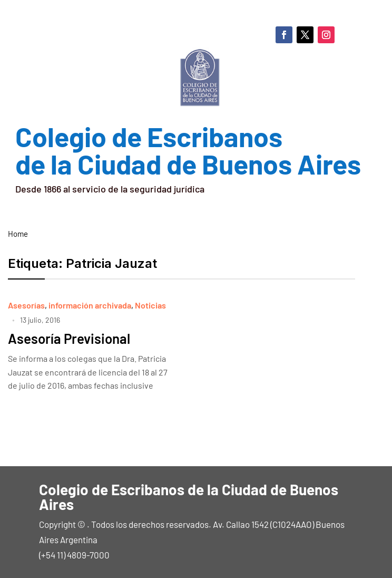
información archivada (90, 305)
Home (18, 234)
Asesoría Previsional (69, 338)
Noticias (150, 305)
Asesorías (26, 305)
